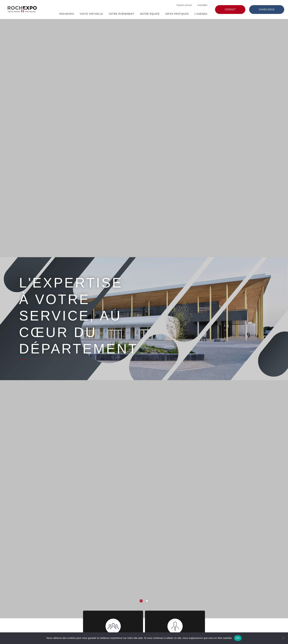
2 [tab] (147, 601)
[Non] (283, 638)
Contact (230, 10)
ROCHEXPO (67, 14)
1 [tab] (141, 601)
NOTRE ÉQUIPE (150, 14)
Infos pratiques (177, 14)
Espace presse (184, 5)
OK (238, 638)
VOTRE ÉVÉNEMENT (122, 14)
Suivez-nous (267, 10)
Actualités (202, 5)
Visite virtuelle (91, 14)
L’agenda (201, 14)
